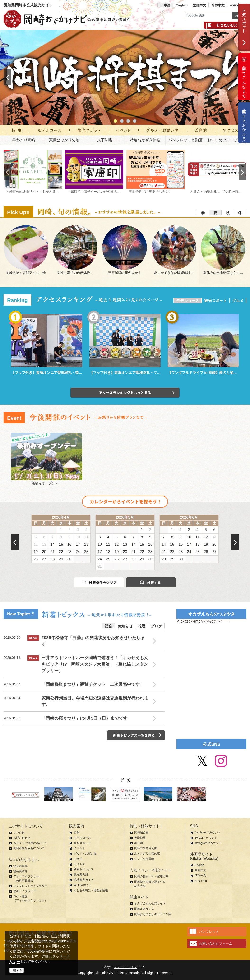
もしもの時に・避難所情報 (91, 890)
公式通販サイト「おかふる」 (244, 123)
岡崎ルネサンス (144, 909)
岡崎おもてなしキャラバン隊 (153, 914)
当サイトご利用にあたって (30, 843)
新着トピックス (84, 869)
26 (36, 559)
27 (44, 559)
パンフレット (209, 932)
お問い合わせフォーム (216, 943)
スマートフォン (125, 967)
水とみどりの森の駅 (147, 854)
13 (44, 544)
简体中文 (218, 5)
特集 (77, 833)
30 (69, 559)
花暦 (142, 626)
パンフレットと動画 (185, 140)
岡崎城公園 (141, 833)
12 (36, 544)
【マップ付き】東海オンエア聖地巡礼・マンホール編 (132, 373)
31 (100, 566)
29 (61, 559)
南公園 (139, 843)
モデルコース (188, 301)
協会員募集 (20, 866)
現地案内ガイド (84, 880)
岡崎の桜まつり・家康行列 (151, 876)
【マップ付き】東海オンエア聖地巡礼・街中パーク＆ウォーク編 (63, 373)
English (182, 5)
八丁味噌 (105, 140)
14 (53, 544)
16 (69, 544)
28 (53, 559)
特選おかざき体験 (145, 140)
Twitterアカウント (206, 838)
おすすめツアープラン (226, 140)
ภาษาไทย (237, 5)
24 (78, 552)
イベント (79, 848)
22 (61, 552)
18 (86, 544)
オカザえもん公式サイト (150, 903)
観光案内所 (81, 875)
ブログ (156, 626)
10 (78, 537)
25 (86, 552)
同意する (17, 970)
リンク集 (19, 833)
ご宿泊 (78, 859)
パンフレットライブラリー (30, 886)
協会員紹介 (20, 871)
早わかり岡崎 (24, 140)
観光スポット (216, 301)
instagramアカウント (208, 843)
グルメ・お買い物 (85, 854)
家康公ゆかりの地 (64, 140)
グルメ (238, 301)
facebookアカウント (208, 833)
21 (53, 552)
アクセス (79, 864)
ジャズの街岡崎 (144, 859)
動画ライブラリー (25, 891)
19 (36, 552)
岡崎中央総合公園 (146, 848)
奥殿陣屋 (140, 838)
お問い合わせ (22, 838)
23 (69, 552)
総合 (108, 626)
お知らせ (125, 626)
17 (78, 544)
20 (44, 552)
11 (86, 537)
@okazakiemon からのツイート (203, 621)
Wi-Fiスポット (83, 885)
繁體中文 (199, 5)
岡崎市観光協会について (29, 848)
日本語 (165, 5)
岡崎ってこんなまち (244, 77)
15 (61, 544)
